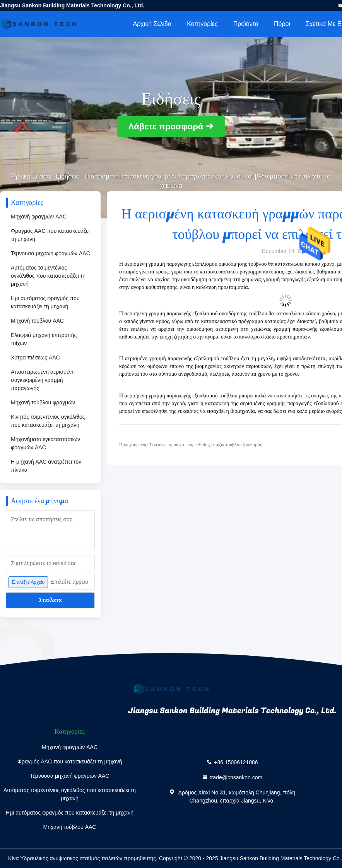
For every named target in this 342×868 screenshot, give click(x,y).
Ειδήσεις (67, 176)
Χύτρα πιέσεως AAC (35, 358)
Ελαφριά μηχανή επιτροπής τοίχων (44, 339)
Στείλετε (50, 600)
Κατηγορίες (202, 24)
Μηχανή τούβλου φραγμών (43, 402)
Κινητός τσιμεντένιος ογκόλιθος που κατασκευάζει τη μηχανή (48, 421)
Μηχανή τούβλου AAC (37, 321)
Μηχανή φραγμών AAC (39, 217)
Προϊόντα (246, 24)
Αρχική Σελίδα (152, 24)
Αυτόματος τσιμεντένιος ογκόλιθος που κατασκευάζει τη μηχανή (48, 276)
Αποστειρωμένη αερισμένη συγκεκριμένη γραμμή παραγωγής (43, 380)
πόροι (282, 24)
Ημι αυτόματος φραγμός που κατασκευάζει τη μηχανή (45, 302)
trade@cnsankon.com (236, 777)
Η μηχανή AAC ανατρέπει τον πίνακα (46, 466)
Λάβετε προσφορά (166, 126)
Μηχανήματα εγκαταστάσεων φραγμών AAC (45, 443)
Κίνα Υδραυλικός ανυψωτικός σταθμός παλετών (65, 858)
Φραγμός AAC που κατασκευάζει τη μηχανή (50, 235)
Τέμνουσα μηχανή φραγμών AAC (50, 253)
